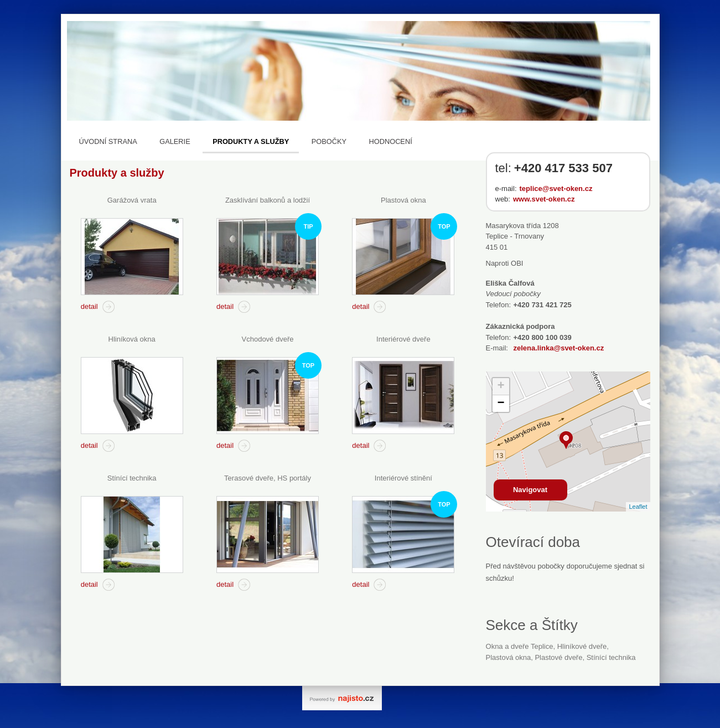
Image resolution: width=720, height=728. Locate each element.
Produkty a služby (251, 141)
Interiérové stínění (403, 478)
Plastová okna (403, 200)
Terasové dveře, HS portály (268, 478)
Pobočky (329, 141)
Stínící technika (132, 478)
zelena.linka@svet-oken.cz (559, 348)
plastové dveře (558, 657)
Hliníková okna (132, 339)
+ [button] (501, 386)
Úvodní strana (108, 141)
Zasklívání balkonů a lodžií (268, 200)
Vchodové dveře (268, 339)
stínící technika (611, 657)
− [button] (501, 404)
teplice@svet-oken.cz (556, 189)
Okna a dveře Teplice (520, 646)
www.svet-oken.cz (544, 199)
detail (89, 306)
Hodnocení (391, 141)
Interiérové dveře (403, 339)
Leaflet (638, 507)
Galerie (175, 141)
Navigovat (530, 490)
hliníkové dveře (582, 646)
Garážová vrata (132, 200)
